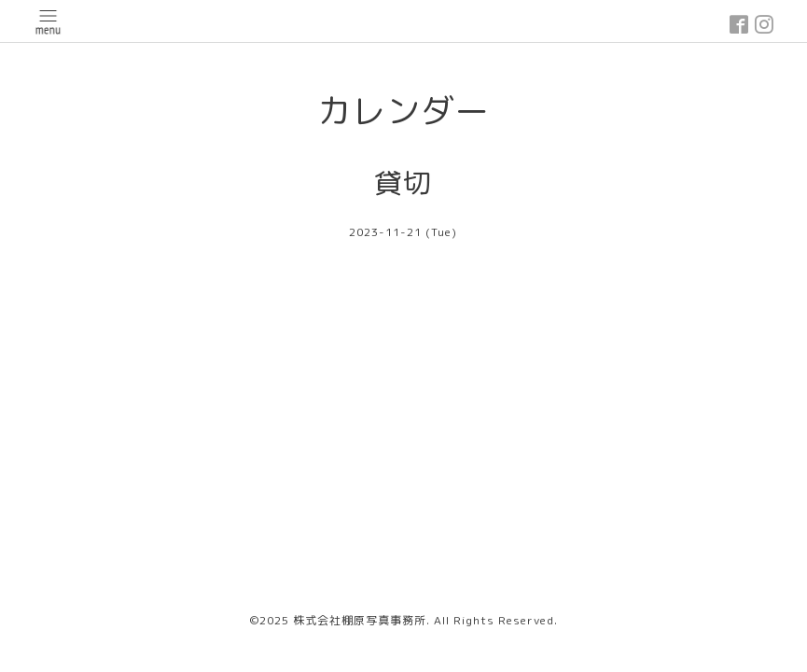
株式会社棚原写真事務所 (360, 620)
